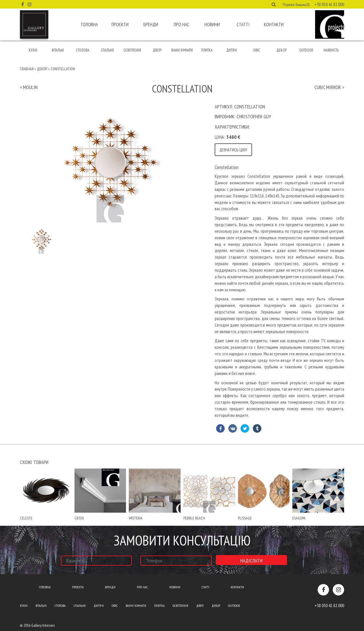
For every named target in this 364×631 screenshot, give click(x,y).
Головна (89, 24)
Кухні (33, 50)
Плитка (207, 50)
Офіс (257, 50)
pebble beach (194, 518)
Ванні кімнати (182, 50)
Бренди (151, 24)
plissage (245, 518)
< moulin (29, 87)
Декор (282, 50)
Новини (212, 24)
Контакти (274, 24)
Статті (243, 24)
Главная (27, 69)
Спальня (107, 50)
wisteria (136, 518)
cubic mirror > (329, 87)
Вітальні (58, 50)
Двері (157, 50)
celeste (26, 518)
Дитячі (232, 50)
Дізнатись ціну (233, 150)
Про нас (182, 24)
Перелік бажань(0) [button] (296, 5)
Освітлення (132, 50)
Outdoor (306, 50)
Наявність (331, 50)
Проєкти (120, 24)
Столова (83, 50)
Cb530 (79, 518)
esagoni (299, 518)
